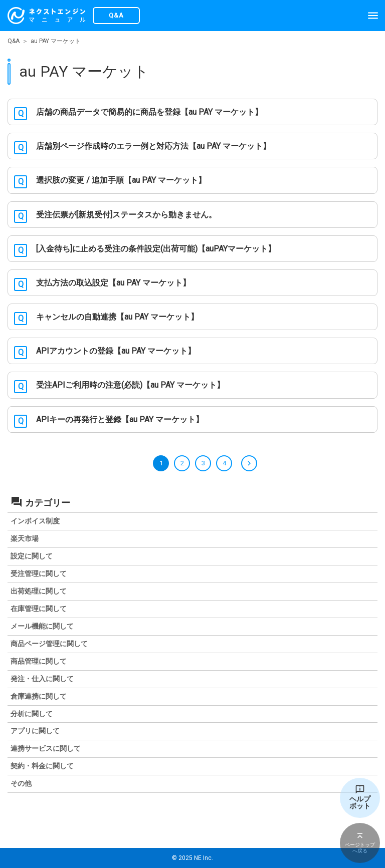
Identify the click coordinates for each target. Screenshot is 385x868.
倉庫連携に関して (39, 696)
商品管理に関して (39, 661)
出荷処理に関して (39, 591)
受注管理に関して (39, 573)
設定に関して (32, 556)
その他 (21, 783)
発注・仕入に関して (42, 679)
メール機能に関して (42, 626)
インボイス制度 (35, 521)
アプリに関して (35, 731)
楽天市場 (25, 538)
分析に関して (32, 714)
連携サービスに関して (46, 748)
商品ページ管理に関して (49, 644)
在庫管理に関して (39, 609)
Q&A (14, 41)
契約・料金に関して (42, 766)
